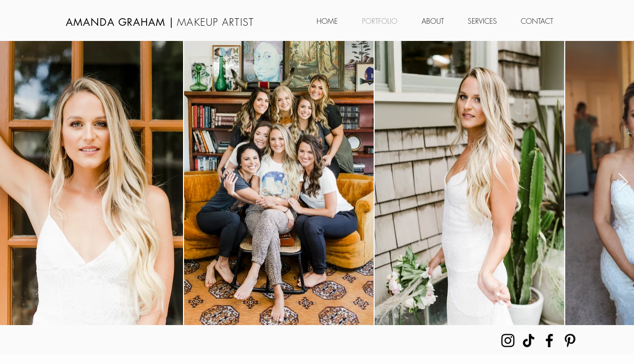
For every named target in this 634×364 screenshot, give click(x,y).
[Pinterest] (570, 340)
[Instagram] (508, 340)
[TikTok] (529, 340)
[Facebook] (549, 340)
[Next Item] (623, 183)
